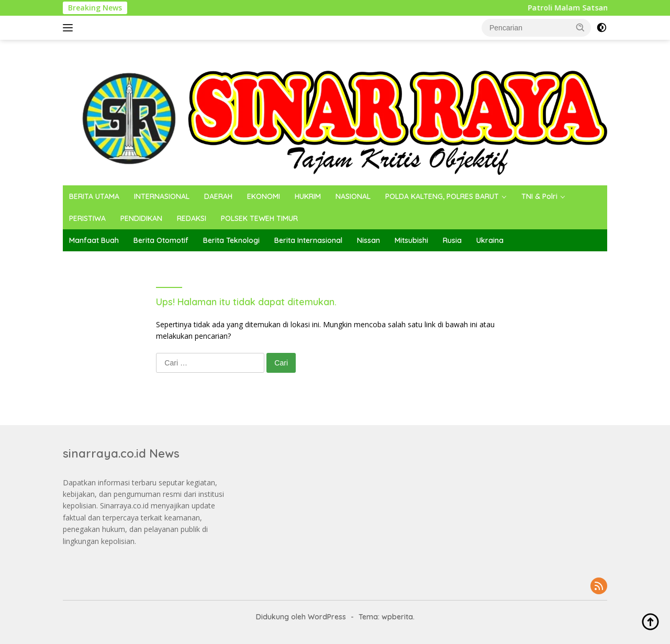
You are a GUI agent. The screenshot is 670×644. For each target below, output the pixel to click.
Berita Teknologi (231, 240)
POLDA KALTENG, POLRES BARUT (442, 196)
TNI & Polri (539, 196)
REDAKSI (192, 218)
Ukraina (490, 240)
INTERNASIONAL (162, 196)
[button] (580, 27)
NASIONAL (353, 196)
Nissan (368, 240)
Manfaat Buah (94, 240)
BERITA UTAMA (94, 196)
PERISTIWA (87, 218)
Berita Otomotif (161, 240)
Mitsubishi (411, 240)
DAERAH (218, 196)
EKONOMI (264, 196)
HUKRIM (308, 196)
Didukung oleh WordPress (301, 617)
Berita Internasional (308, 240)
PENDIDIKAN (141, 218)
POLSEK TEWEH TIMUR (259, 218)
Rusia (452, 240)
